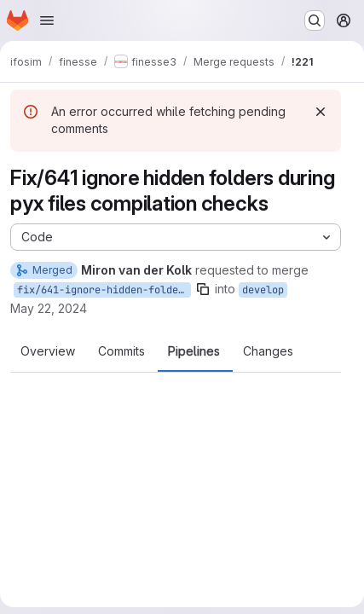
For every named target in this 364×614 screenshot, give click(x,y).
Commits (121, 351)
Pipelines (194, 351)
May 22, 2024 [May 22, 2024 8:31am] (49, 308)
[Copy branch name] (203, 289)
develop (263, 290)
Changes (268, 351)
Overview (48, 351)
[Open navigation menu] (47, 20)
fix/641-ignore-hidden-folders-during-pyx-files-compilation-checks (104, 290)
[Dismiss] (321, 112)
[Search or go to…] (315, 20)
